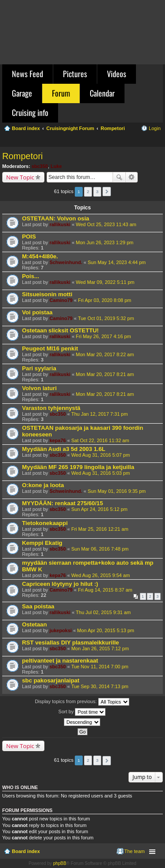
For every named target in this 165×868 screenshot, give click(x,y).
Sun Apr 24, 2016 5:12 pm (99, 509)
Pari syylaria (39, 368)
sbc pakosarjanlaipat (51, 680)
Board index (26, 851)
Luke (56, 166)
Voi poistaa (37, 312)
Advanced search (132, 177)
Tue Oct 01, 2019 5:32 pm (106, 318)
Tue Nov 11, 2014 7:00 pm (100, 667)
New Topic (20, 177)
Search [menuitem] (157, 141)
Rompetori (22, 156)
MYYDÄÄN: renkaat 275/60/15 (62, 503)
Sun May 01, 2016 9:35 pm (117, 491)
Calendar (102, 93)
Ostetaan (34, 624)
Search (119, 177)
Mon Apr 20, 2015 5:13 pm (106, 630)
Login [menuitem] (155, 128)
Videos (117, 74)
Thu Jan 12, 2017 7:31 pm (99, 414)
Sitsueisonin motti (47, 294)
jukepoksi (60, 630)
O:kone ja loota (43, 485)
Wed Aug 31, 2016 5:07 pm (101, 455)
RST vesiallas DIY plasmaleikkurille (70, 643)
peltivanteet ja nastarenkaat (60, 661)
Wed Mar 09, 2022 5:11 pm (105, 282)
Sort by (82, 712)
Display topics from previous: (82, 702)
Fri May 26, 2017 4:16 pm (103, 336)
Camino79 (61, 300)
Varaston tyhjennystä (51, 408)
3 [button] (97, 192)
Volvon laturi (39, 388)
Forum (61, 93)
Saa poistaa (38, 606)
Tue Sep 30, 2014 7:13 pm (100, 686)
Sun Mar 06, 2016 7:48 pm (100, 549)
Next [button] (107, 192)
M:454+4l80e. (40, 256)
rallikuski (60, 224)
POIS (29, 237)
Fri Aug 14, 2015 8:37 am (105, 590)
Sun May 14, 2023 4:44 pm (117, 262)
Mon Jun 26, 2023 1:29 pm (104, 242)
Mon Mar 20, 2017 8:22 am (105, 354)
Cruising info (30, 112)
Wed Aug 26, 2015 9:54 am (101, 575)
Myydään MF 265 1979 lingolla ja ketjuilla (78, 467)
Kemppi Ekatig (42, 543)
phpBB (60, 863)
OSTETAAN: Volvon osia (56, 218)
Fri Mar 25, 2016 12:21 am (100, 529)
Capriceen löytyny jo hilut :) (60, 584)
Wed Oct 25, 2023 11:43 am (106, 224)
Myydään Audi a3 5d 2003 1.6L (64, 449)
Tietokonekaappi (45, 523)
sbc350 (40, 166)
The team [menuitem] (135, 851)
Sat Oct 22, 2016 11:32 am (100, 440)
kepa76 (57, 440)
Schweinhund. (66, 262)
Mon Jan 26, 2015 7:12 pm (100, 648)
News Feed (27, 74)
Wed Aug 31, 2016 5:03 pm (101, 473)
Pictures (75, 74)
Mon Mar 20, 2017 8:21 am (105, 374)
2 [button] (88, 192)
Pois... (31, 276)
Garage (22, 93)
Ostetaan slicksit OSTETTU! (60, 330)
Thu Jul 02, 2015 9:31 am (103, 612)
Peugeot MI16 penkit (50, 348)
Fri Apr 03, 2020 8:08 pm (104, 300)
